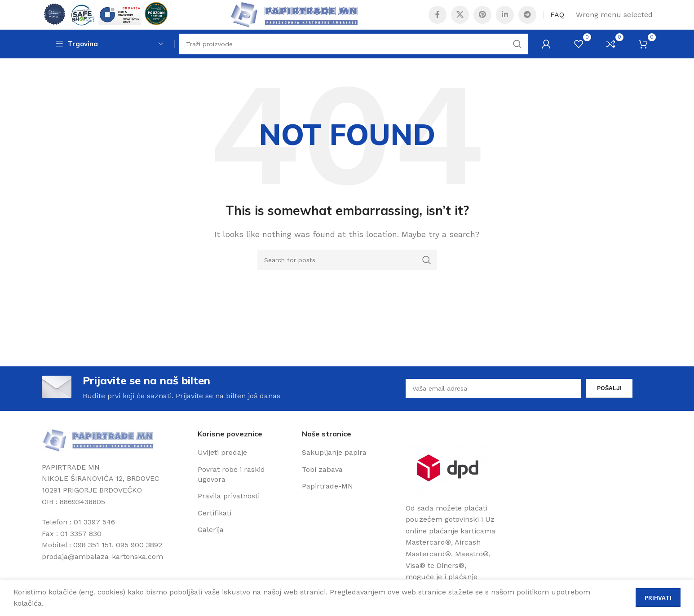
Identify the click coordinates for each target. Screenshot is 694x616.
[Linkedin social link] (505, 20)
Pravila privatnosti (229, 513)
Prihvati (658, 598)
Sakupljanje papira (334, 470)
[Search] (354, 56)
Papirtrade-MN (327, 504)
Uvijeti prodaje (222, 470)
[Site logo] (109, 20)
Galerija (211, 547)
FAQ (557, 20)
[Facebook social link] (438, 20)
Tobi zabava (322, 486)
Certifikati (214, 530)
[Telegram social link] (527, 20)
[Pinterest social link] (482, 20)
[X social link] (460, 20)
